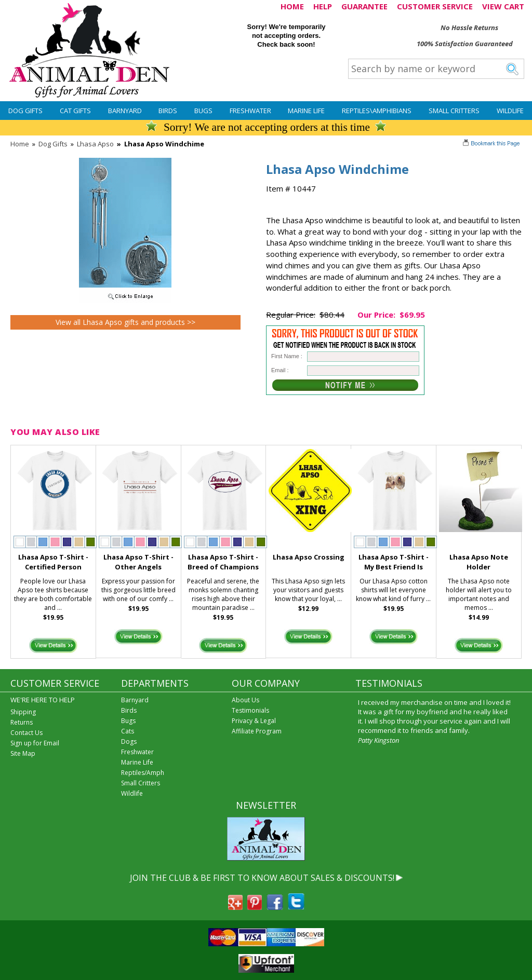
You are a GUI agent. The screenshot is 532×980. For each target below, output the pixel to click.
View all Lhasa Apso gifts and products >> (125, 322)
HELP (323, 6)
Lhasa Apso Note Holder (479, 562)
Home (20, 144)
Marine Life (306, 111)
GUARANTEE (364, 6)
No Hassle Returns (469, 28)
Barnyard (125, 111)
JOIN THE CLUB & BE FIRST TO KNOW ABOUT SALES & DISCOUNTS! (262, 878)
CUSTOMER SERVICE (435, 6)
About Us (245, 700)
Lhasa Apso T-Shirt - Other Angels (138, 562)
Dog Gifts (25, 111)
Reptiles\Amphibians (377, 111)
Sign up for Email (35, 743)
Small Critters (454, 111)
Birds (168, 111)
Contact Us (26, 733)
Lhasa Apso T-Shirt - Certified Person (53, 562)
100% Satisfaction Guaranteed (465, 44)
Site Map (23, 753)
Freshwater (250, 111)
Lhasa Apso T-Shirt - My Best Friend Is (394, 562)
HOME (292, 6)
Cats (128, 731)
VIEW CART (503, 6)
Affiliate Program (257, 731)
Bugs (203, 111)
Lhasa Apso (95, 144)
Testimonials (250, 710)
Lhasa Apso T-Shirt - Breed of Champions (223, 562)
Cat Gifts (75, 111)
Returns (22, 722)
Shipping (23, 712)
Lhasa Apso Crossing (309, 557)
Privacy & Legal (254, 721)
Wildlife (510, 111)
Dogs (129, 741)
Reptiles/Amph (143, 773)
